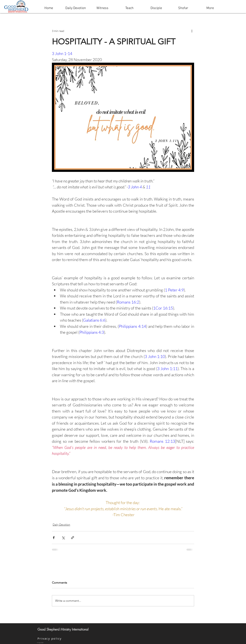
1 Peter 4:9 (174, 290)
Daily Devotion (61, 525)
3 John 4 (135, 187)
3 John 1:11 (167, 369)
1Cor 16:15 (163, 308)
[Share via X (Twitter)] (63, 538)
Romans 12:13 (162, 441)
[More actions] (192, 31)
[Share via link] (73, 538)
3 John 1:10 (155, 356)
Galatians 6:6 (94, 320)
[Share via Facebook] (54, 538)
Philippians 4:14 (132, 326)
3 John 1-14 (62, 53)
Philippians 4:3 (92, 332)
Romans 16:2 (128, 302)
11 (148, 187)
